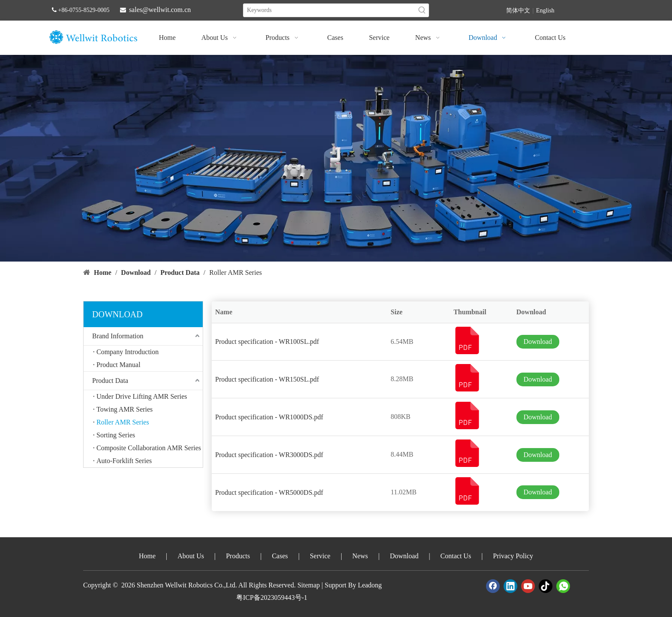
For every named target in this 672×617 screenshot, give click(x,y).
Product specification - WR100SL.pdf (267, 342)
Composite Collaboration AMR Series (149, 448)
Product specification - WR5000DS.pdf (269, 492)
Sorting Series (116, 435)
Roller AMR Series (123, 422)
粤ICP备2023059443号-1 (272, 597)
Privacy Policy (513, 556)
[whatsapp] (563, 586)
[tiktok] (546, 586)
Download (538, 342)
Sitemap (309, 585)
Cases (280, 556)
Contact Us (456, 556)
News (360, 556)
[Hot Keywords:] (422, 10)
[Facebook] (493, 586)
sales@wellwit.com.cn (160, 10)
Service (320, 556)
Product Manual (118, 365)
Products (238, 556)
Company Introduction (127, 352)
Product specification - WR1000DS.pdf (269, 417)
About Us (191, 556)
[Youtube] (528, 586)
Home (147, 556)
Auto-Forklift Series (124, 461)
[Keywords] (329, 10)
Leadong (370, 585)
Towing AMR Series (124, 409)
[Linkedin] (510, 586)
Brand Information (118, 336)
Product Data (110, 381)
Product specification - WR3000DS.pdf (269, 455)
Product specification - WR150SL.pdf (267, 379)
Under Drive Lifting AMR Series (142, 396)
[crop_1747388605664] (336, 158)
